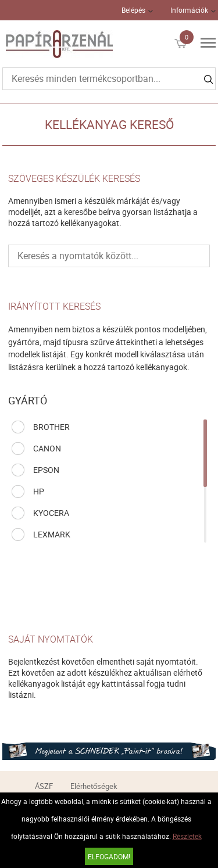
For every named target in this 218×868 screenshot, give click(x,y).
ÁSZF (44, 786)
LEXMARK (52, 534)
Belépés (133, 10)
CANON (47, 448)
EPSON (46, 470)
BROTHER (51, 427)
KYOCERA (51, 513)
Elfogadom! (109, 856)
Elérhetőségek (94, 786)
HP (39, 491)
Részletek (187, 836)
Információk (189, 10)
